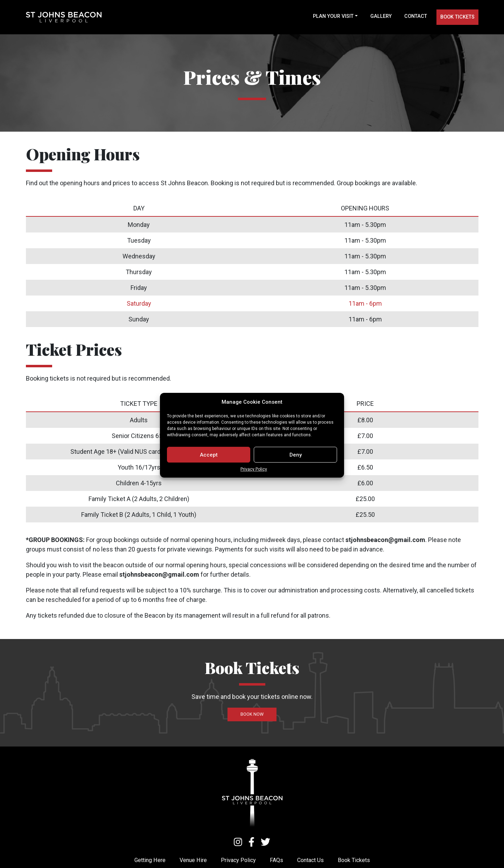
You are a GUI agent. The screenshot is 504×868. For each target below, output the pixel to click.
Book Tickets (354, 860)
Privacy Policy (254, 482)
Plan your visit (333, 16)
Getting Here (150, 860)
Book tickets (457, 17)
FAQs (276, 860)
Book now (252, 714)
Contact (416, 16)
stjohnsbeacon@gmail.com (385, 540)
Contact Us (310, 860)
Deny (296, 467)
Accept (209, 467)
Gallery (381, 16)
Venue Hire (193, 860)
